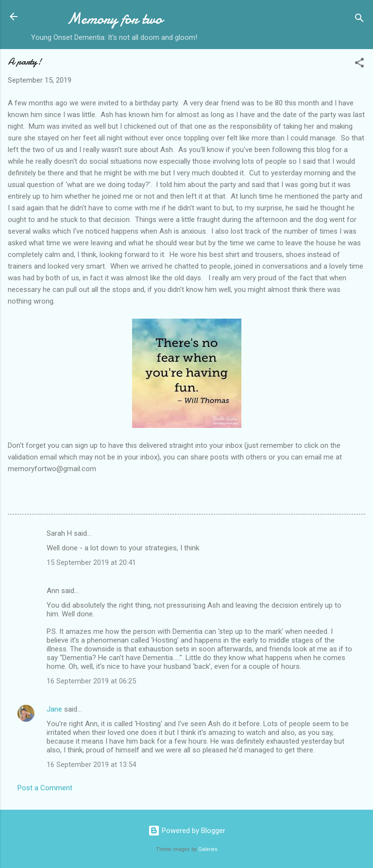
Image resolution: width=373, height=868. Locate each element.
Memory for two (114, 19)
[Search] (359, 20)
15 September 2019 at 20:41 (91, 562)
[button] (359, 64)
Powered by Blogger (187, 831)
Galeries (208, 849)
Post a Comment (45, 788)
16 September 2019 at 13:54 (91, 765)
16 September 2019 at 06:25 (91, 681)
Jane (54, 709)
